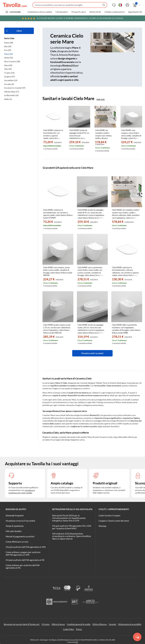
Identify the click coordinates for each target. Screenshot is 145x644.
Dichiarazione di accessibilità (130, 624)
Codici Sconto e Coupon (109, 515)
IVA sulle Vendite (14, 531)
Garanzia (112, 624)
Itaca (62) (8, 65)
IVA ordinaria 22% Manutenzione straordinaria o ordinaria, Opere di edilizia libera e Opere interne (72, 536)
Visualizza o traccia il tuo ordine (20, 521)
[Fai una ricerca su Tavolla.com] (70, 5)
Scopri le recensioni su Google (72, 18)
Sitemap (102, 526)
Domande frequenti (15, 515)
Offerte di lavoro (58, 624)
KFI (77, 642)
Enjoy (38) (9, 43)
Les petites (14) (11, 80)
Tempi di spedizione (15, 526)
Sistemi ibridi (95, 12)
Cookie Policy (68, 629)
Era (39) (8, 50)
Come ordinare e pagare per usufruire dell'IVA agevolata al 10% (23, 553)
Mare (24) (8, 54)
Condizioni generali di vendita (79, 624)
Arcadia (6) (9, 84)
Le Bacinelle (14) (11, 95)
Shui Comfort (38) (12, 61)
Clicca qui (125, 19)
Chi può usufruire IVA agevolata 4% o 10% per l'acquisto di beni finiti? (72, 527)
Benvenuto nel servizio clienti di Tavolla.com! (22, 624)
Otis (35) (8, 69)
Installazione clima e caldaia (40, 12)
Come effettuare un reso (17, 542)
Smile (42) (9, 58)
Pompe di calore (79, 12)
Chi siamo (46, 624)
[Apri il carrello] (137, 5)
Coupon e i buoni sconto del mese (114, 521)
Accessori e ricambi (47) (15, 88)
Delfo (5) (8, 99)
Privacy (79, 629)
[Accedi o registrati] (127, 5)
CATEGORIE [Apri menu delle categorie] (15, 12)
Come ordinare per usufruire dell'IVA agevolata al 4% (23, 566)
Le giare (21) (10, 76)
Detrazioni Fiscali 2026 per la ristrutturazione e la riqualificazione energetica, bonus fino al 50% (69, 518)
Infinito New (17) (12, 92)
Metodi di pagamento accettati (20, 536)
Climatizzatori (62, 12)
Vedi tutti (101, 99)
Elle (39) (8, 46)
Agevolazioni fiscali (137, 12)
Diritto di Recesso (100, 624)
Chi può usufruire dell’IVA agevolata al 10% (26, 547)
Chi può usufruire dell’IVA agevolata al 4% (25, 560)
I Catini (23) (9, 73)
